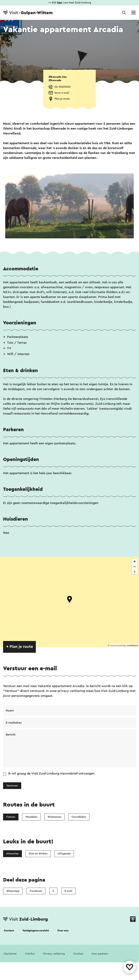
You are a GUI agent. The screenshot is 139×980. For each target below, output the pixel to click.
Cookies (78, 954)
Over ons (63, 931)
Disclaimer (10, 954)
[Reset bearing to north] (135, 572)
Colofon (30, 954)
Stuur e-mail (62, 93)
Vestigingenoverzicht (36, 931)
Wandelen (31, 817)
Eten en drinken (38, 854)
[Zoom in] (135, 561)
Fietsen (11, 817)
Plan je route (62, 99)
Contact (9, 931)
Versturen (12, 786)
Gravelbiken (79, 817)
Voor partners (100, 954)
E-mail (68, 891)
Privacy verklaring (54, 954)
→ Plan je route (19, 647)
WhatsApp (13, 891)
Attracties (12, 854)
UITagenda (64, 854)
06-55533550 (63, 87)
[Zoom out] (135, 567)
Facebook (36, 891)
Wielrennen (54, 817)
